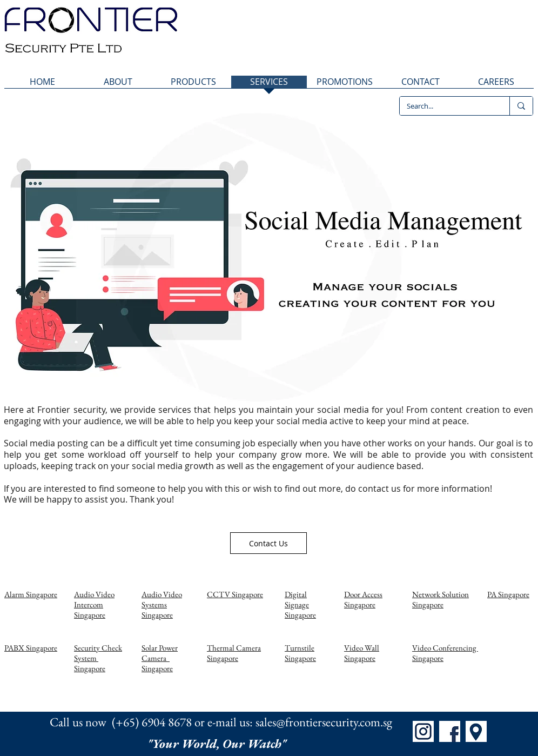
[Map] (476, 731)
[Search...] (447, 106)
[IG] (423, 731)
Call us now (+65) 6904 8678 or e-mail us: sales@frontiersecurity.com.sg (221, 722)
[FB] (450, 731)
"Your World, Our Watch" (218, 744)
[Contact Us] (268, 543)
